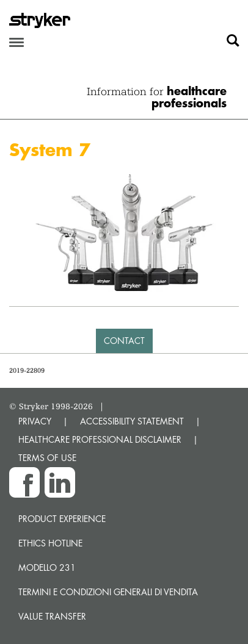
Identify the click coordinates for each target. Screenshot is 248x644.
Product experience (62, 519)
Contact (124, 341)
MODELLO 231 (47, 567)
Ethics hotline (50, 543)
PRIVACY (35, 421)
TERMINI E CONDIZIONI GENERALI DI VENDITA (108, 592)
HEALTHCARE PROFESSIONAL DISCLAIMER (100, 439)
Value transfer (52, 616)
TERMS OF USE (47, 458)
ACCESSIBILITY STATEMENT (132, 421)
